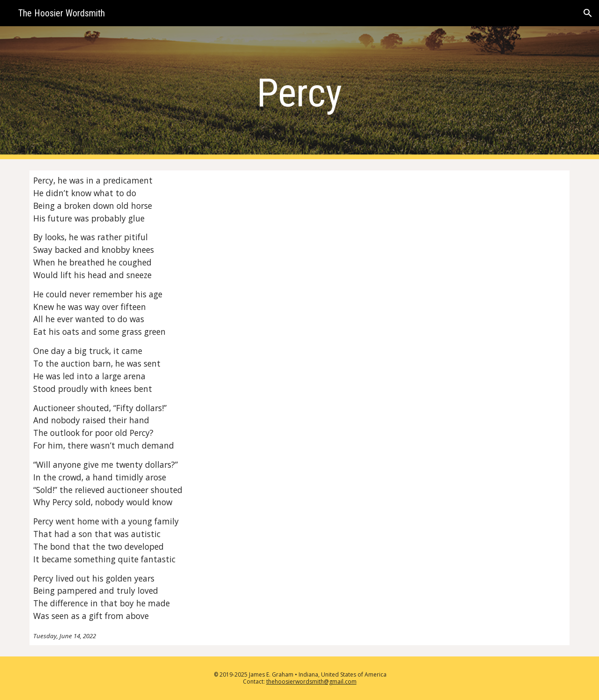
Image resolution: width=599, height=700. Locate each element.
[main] (299, 93)
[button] (588, 13)
